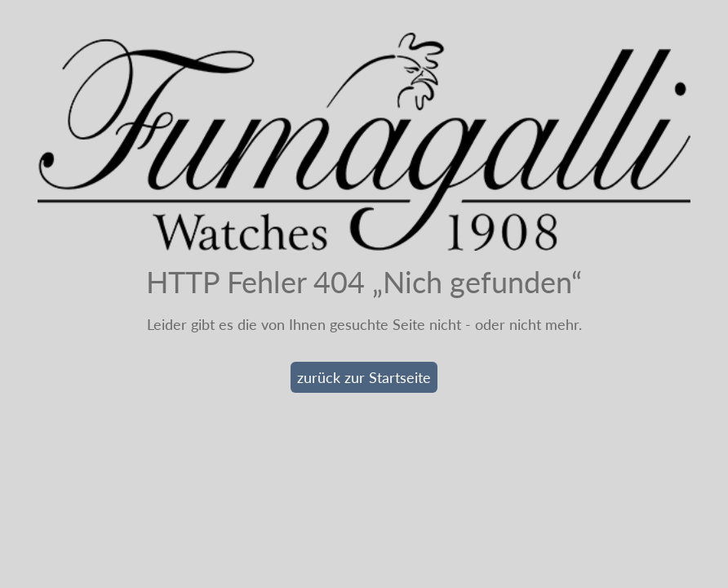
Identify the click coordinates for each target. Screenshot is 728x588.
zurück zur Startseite (364, 377)
